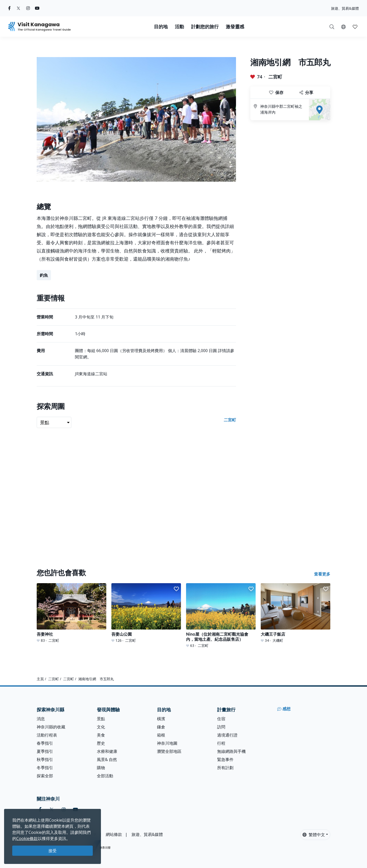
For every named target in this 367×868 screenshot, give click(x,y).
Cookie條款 (27, 838)
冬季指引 (45, 768)
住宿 (221, 719)
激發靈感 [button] (235, 27)
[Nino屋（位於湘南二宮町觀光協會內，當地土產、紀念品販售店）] (221, 616)
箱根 (161, 735)
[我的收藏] (355, 26)
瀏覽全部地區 (169, 751)
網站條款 (114, 834)
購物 (101, 768)
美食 (101, 735)
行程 (221, 743)
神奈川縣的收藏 (51, 727)
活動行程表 (47, 735)
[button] (343, 26)
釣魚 (44, 275)
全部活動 (105, 776)
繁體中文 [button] (314, 835)
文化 (101, 727)
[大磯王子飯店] (296, 613)
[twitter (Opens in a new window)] (18, 8)
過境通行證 (227, 735)
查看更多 (322, 574)
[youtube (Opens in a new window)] (37, 8)
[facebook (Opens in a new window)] (9, 8)
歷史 (101, 743)
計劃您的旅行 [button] (205, 27)
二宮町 (275, 77)
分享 (306, 92)
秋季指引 (45, 759)
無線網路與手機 (231, 751)
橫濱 (161, 719)
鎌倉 (161, 727)
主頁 (40, 679)
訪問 (221, 727)
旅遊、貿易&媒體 (345, 8)
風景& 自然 (107, 759)
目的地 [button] (161, 27)
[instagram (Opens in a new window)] (28, 8)
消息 (41, 719)
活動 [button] (179, 27)
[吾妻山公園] (146, 613)
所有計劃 (225, 768)
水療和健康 (107, 751)
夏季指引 (45, 751)
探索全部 (45, 776)
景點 (101, 719)
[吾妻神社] (71, 613)
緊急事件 (225, 759)
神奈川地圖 (167, 743)
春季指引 (45, 743)
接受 (53, 851)
